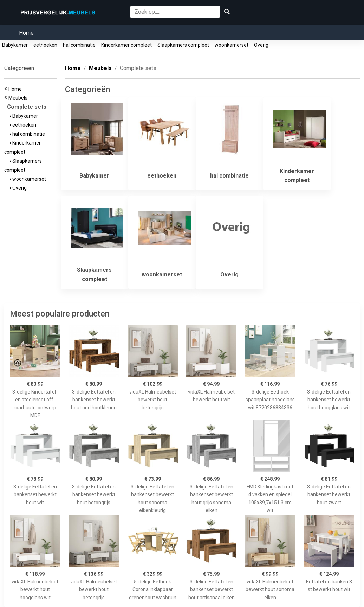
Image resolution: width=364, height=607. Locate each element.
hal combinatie (79, 45)
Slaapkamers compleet (183, 45)
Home (26, 33)
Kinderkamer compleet (126, 45)
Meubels (19, 98)
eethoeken (45, 45)
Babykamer (15, 45)
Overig (261, 45)
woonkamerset (232, 45)
